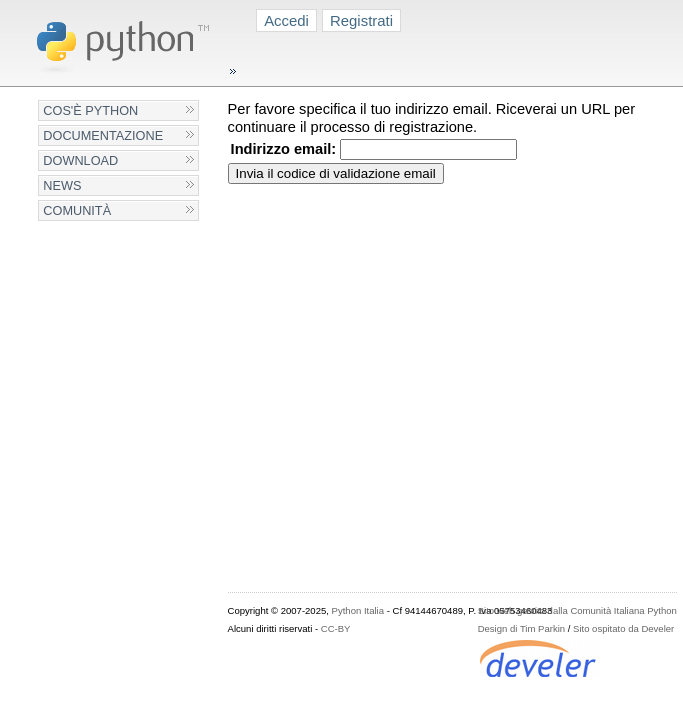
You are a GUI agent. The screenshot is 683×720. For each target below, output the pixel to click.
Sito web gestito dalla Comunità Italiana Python (577, 610)
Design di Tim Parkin (521, 628)
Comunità (77, 210)
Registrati (361, 20)
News (62, 185)
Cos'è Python (90, 110)
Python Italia (358, 610)
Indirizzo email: (284, 149)
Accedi (286, 20)
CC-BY (336, 628)
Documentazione (103, 135)
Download (80, 160)
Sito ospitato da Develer (623, 628)
